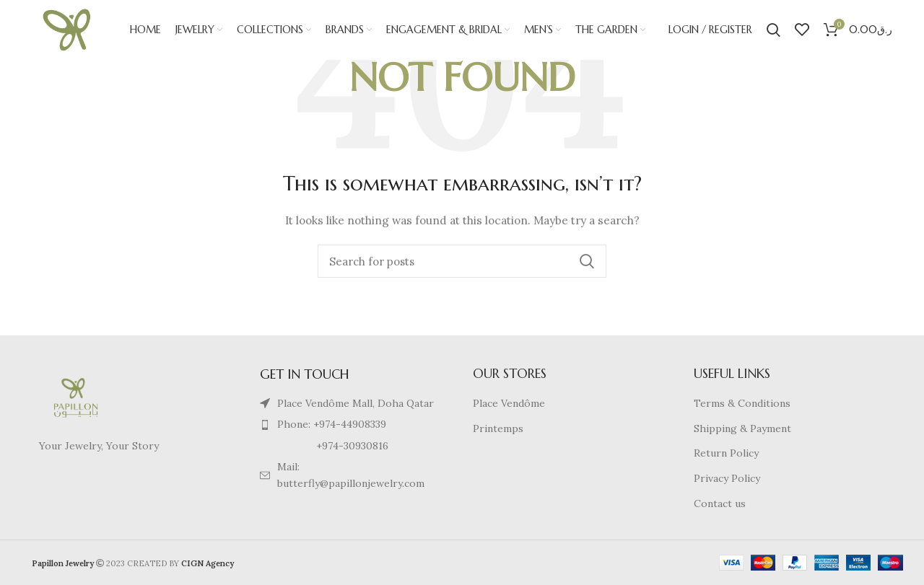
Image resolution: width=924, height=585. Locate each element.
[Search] (773, 32)
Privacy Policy (727, 478)
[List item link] (352, 424)
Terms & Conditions (742, 403)
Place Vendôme (509, 403)
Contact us (720, 503)
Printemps (498, 428)
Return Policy (726, 453)
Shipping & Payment (742, 428)
